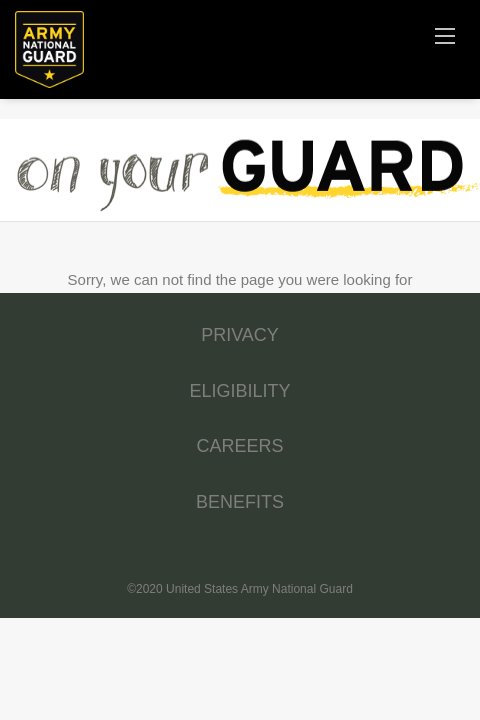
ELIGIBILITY (239, 391)
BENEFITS (240, 502)
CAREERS (239, 446)
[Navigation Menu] (445, 35)
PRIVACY (240, 335)
